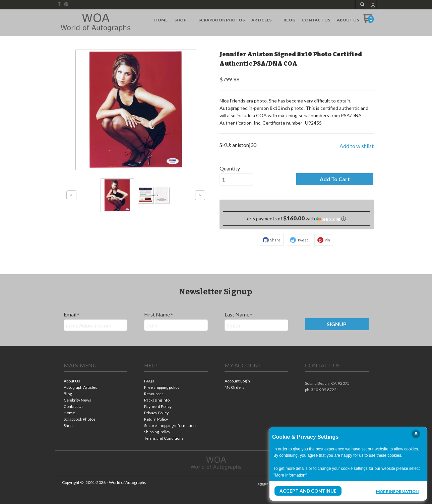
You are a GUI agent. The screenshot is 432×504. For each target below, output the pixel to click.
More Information (397, 492)
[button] (362, 4)
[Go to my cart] (368, 21)
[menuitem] (161, 20)
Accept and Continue (304, 491)
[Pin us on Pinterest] (66, 4)
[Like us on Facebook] (59, 4)
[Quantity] (236, 179)
